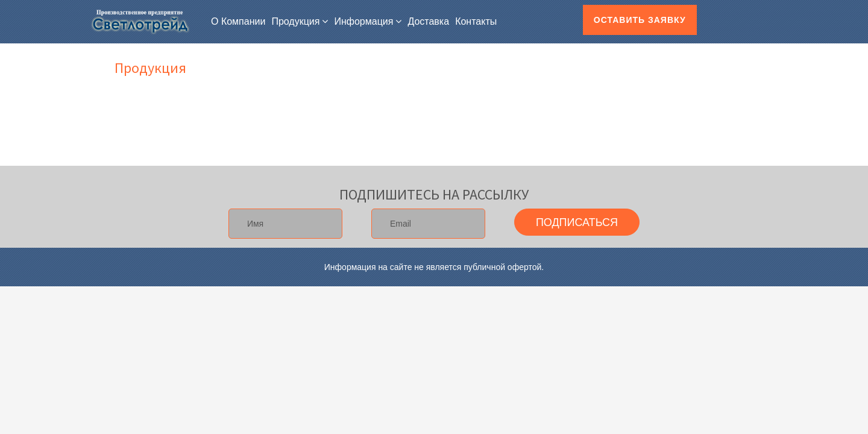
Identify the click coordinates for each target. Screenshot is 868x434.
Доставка (428, 21)
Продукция (295, 21)
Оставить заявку (640, 20)
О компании (238, 21)
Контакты (476, 21)
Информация (363, 21)
